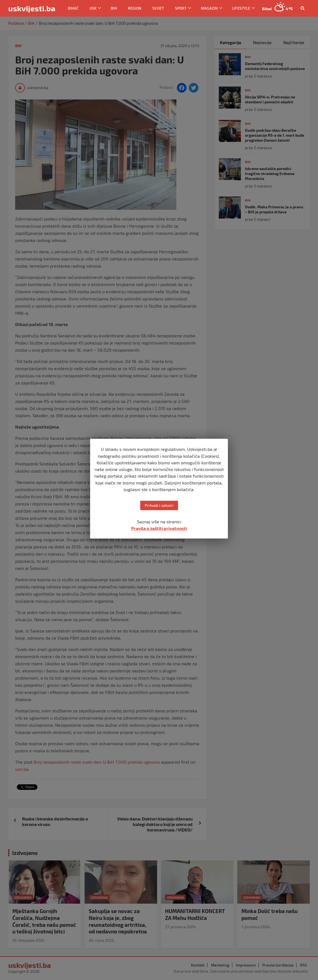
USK (93, 8)
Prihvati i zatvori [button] (159, 505)
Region (135, 8)
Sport (181, 8)
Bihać (73, 8)
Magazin (209, 8)
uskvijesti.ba (32, 8)
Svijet (158, 8)
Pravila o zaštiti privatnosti (159, 528)
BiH (114, 8)
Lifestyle (241, 8)
